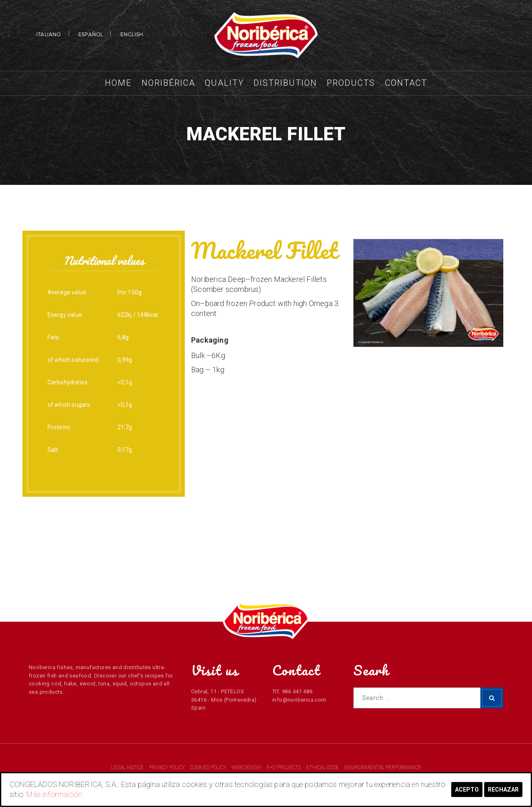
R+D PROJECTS (284, 767)
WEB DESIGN (247, 767)
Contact (406, 83)
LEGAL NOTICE (128, 767)
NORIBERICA (266, 35)
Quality (224, 83)
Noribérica (168, 83)
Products (351, 83)
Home (118, 83)
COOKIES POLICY (209, 767)
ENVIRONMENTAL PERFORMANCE (383, 767)
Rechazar (503, 790)
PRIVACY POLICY (168, 767)
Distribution (285, 83)
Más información (54, 794)
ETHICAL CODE (323, 767)
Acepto (467, 790)
